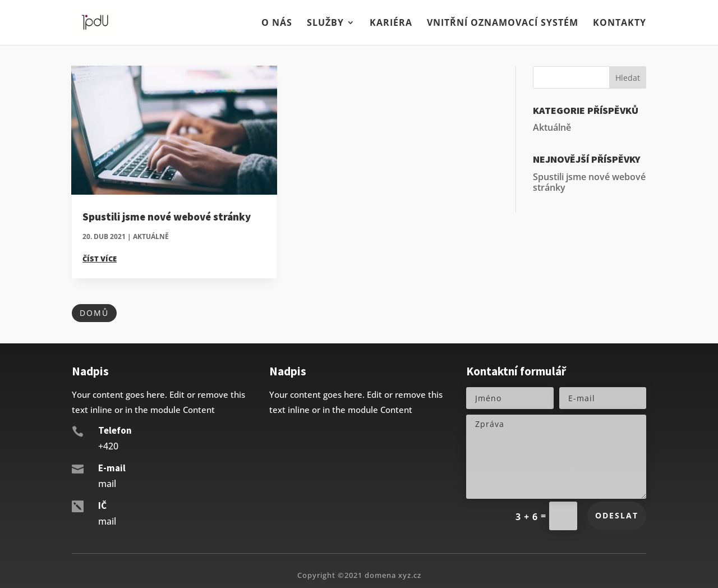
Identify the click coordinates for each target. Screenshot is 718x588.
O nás (277, 24)
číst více (100, 259)
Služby (325, 24)
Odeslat (617, 515)
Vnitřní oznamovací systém (503, 24)
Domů (94, 313)
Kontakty (620, 24)
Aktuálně (151, 236)
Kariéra (391, 24)
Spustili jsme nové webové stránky (167, 217)
